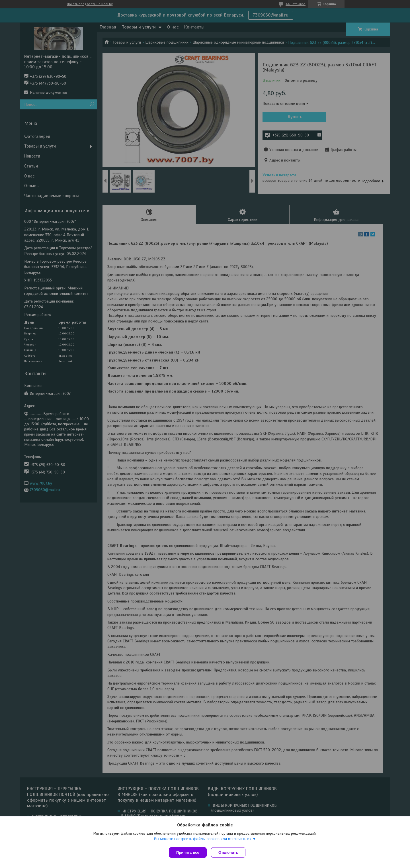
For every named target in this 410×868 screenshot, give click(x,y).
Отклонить (230, 852)
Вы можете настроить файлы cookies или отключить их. (203, 840)
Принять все (188, 852)
